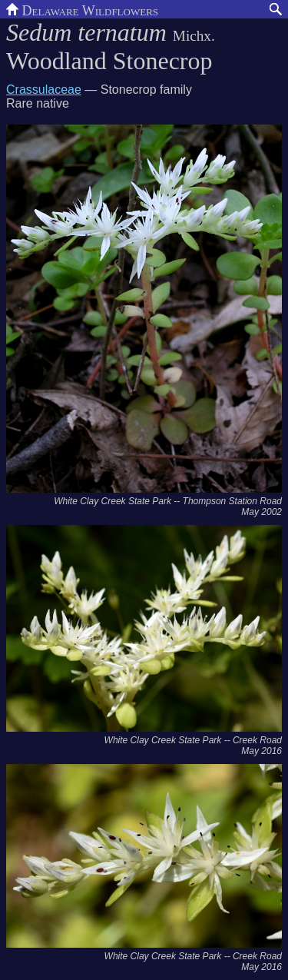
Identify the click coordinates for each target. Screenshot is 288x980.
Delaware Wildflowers (82, 9)
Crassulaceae (44, 90)
